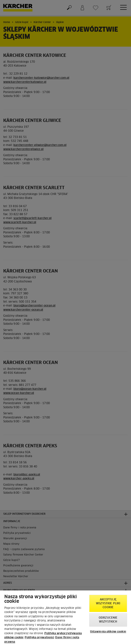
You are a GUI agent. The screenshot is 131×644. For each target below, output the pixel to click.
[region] (65, 617)
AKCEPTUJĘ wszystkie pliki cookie (108, 604)
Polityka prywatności (39, 638)
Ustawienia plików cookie (108, 632)
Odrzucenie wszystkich (108, 620)
